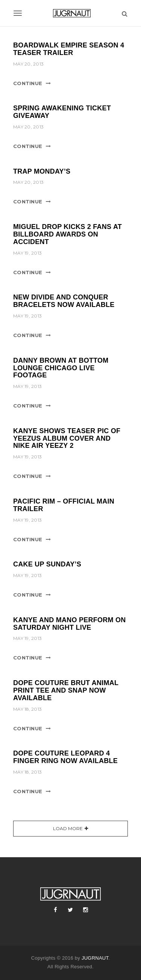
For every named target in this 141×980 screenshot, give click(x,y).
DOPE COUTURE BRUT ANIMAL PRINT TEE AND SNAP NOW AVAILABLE (66, 690)
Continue (28, 83)
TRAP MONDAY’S (42, 171)
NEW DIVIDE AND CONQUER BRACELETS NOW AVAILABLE (64, 301)
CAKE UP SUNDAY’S (47, 564)
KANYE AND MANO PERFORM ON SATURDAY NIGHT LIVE (70, 624)
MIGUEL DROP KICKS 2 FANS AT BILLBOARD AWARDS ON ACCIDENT (67, 234)
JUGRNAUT (95, 958)
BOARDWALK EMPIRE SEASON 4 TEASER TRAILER (69, 49)
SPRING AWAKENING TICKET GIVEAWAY (62, 112)
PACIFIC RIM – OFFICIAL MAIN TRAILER (64, 505)
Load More (68, 828)
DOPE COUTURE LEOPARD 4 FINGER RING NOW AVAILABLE (65, 757)
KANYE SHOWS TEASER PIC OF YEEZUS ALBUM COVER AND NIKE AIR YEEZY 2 (67, 438)
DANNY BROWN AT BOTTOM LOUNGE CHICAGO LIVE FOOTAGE (61, 368)
